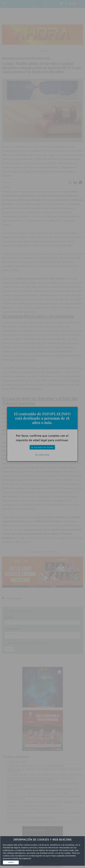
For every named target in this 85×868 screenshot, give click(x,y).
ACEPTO (11, 862)
